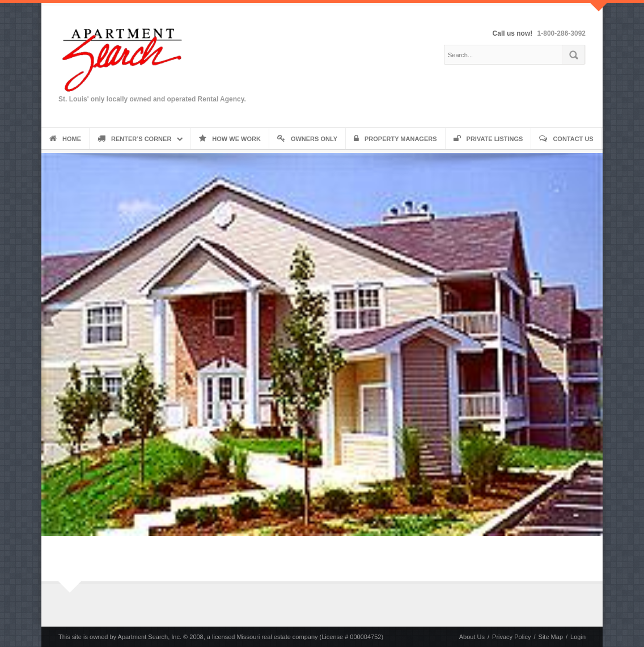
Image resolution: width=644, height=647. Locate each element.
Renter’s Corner (134, 139)
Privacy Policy (511, 637)
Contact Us (566, 139)
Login (578, 637)
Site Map (551, 637)
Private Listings (488, 139)
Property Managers (395, 139)
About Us (472, 637)
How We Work (230, 139)
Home (65, 139)
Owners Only (307, 139)
